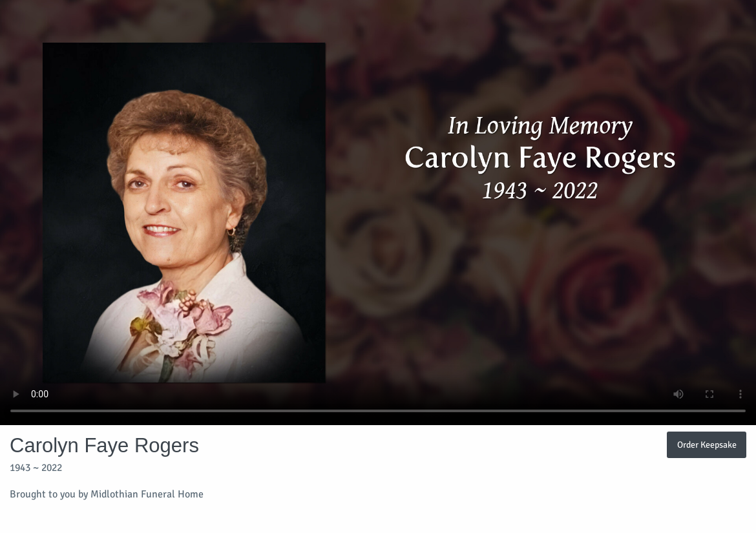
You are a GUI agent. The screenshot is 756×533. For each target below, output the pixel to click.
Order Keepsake (707, 444)
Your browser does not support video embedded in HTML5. (378, 213)
